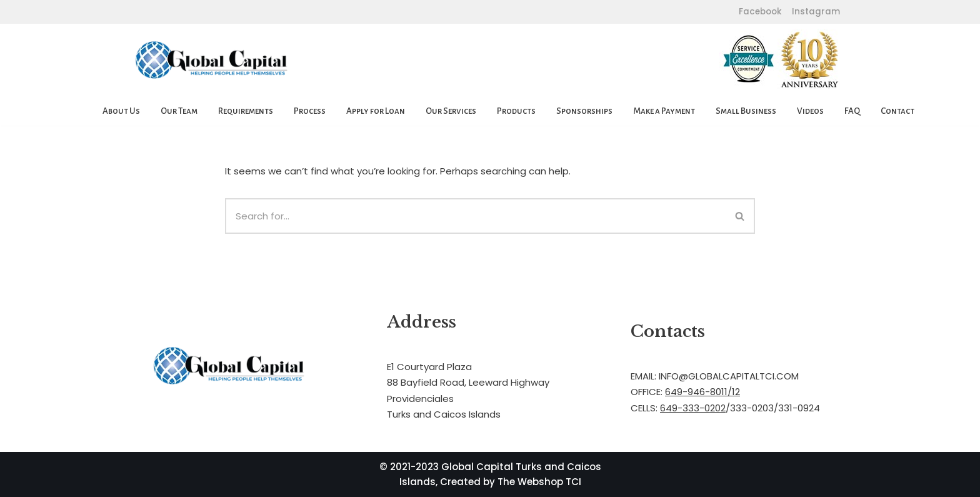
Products (516, 111)
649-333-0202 (693, 408)
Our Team (179, 111)
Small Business (746, 111)
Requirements (246, 111)
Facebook (760, 12)
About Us (121, 111)
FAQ (852, 111)
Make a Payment (664, 111)
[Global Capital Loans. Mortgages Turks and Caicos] (212, 60)
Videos (810, 111)
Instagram (815, 12)
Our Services (451, 111)
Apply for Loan (376, 111)
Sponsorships (584, 111)
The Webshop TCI (539, 482)
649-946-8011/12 (702, 392)
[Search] (475, 216)
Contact (897, 111)
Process (310, 111)
